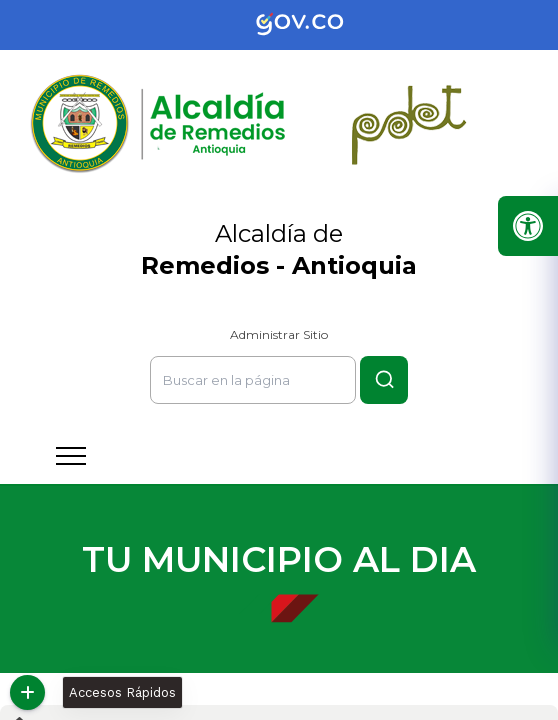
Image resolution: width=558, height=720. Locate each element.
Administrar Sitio (279, 334)
